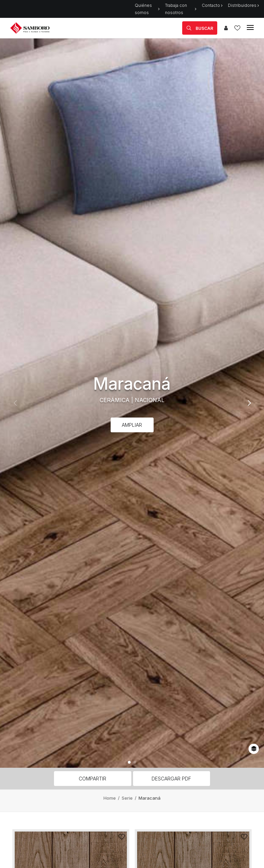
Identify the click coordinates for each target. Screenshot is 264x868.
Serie (128, 798)
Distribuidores (243, 5)
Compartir (92, 779)
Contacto (212, 5)
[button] (129, 762)
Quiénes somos (147, 9)
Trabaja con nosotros (181, 9)
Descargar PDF (171, 779)
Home (110, 798)
